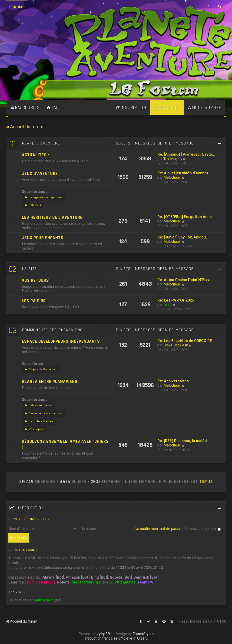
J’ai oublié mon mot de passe (157, 529)
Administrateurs (41, 582)
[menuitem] (53, 108)
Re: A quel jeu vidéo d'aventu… (184, 173)
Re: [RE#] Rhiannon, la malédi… (184, 441)
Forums (17, 7)
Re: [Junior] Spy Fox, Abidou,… (183, 237)
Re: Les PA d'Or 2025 (176, 300)
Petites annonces (38, 405)
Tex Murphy (173, 159)
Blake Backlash (176, 345)
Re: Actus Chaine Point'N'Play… (185, 280)
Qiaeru (142, 638)
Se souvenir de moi (202, 529)
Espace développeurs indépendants (61, 341)
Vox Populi (33, 429)
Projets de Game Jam (40, 369)
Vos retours (35, 280)
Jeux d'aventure (40, 174)
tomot (206, 482)
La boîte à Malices (38, 421)
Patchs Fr (32, 205)
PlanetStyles (143, 634)
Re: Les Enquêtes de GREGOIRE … (186, 341)
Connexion (17, 519)
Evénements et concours (43, 413)
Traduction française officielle (108, 638)
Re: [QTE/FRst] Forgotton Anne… (186, 217)
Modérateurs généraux (92, 582)
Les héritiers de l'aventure (52, 217)
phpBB (105, 634)
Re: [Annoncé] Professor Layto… (186, 154)
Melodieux (172, 177)
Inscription (40, 519)
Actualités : (35, 155)
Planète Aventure (41, 143)
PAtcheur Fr (125, 582)
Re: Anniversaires (173, 381)
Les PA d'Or (34, 301)
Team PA (145, 582)
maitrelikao (44, 600)
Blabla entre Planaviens (50, 382)
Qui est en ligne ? (23, 550)
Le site (30, 269)
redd (167, 305)
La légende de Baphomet (43, 197)
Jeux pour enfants (43, 238)
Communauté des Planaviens (52, 330)
